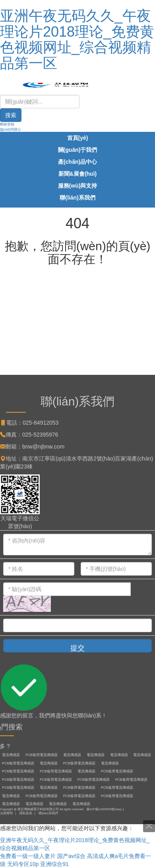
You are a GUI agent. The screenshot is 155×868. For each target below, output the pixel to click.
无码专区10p (23, 864)
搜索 (11, 115)
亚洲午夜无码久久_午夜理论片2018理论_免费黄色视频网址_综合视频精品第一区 (77, 39)
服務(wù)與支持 (78, 186)
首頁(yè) (78, 138)
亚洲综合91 (54, 864)
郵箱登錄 (7, 124)
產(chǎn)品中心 (77, 162)
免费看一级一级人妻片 (28, 856)
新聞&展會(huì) (77, 174)
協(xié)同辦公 (11, 129)
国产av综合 (71, 856)
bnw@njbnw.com (43, 447)
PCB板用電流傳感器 (42, 755)
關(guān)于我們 (78, 150)
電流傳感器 (11, 755)
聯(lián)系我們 (77, 198)
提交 (77, 648)
